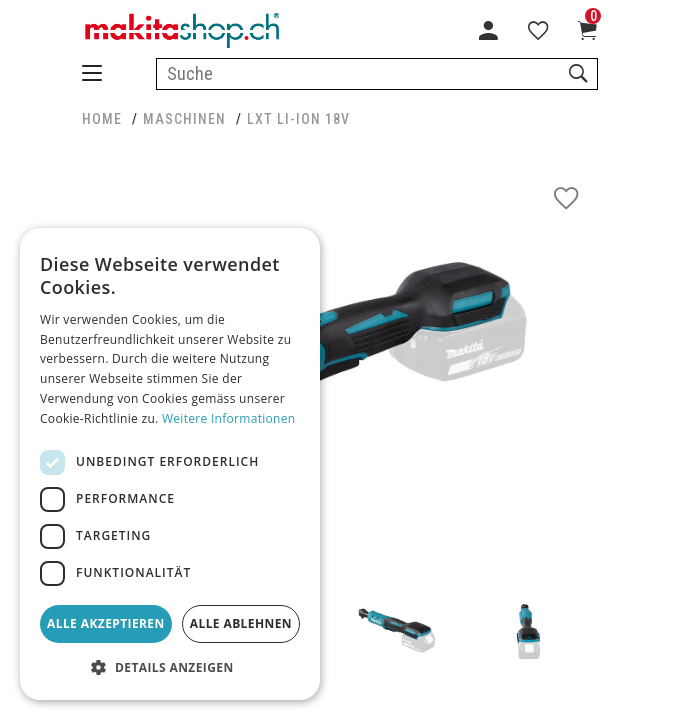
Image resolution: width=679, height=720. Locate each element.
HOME (102, 119)
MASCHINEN (184, 119)
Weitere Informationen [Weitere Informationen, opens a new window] (229, 418)
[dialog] (170, 464)
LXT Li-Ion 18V (298, 119)
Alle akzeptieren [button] (106, 623)
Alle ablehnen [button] (241, 623)
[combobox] (377, 74)
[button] (170, 668)
